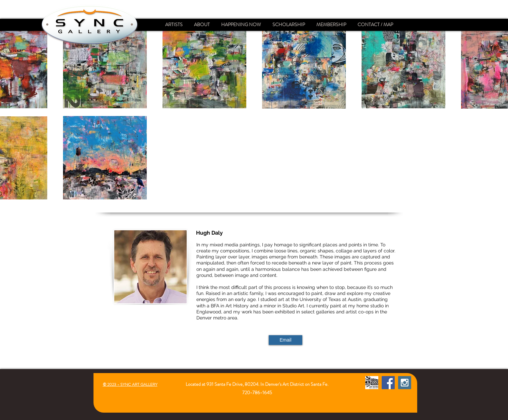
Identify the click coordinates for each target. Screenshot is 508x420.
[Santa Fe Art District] (372, 383)
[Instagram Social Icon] (405, 383)
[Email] (285, 340)
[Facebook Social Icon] (388, 383)
